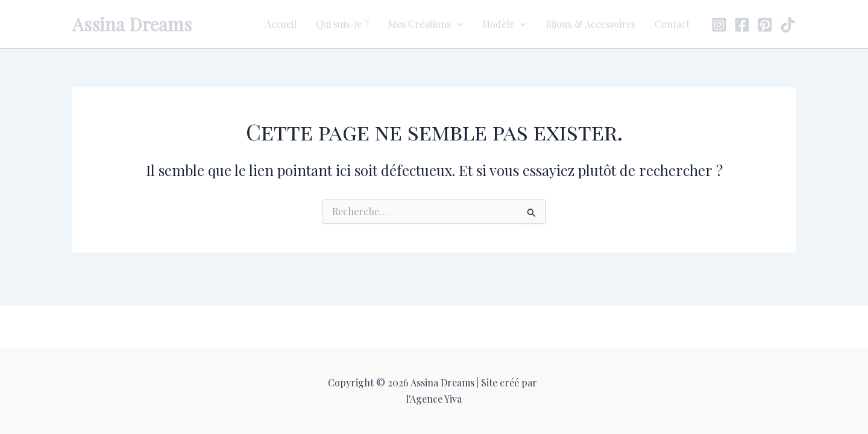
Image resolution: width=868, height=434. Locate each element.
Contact (672, 24)
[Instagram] (719, 25)
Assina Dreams (132, 24)
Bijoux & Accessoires (590, 24)
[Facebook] (742, 25)
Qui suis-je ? (342, 24)
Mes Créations (426, 24)
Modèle (504, 24)
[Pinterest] (765, 25)
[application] (457, 24)
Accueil (281, 24)
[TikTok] (788, 25)
